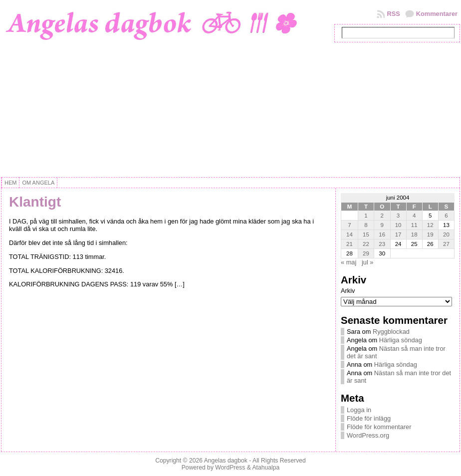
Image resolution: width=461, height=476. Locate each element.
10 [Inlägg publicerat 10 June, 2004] (398, 225)
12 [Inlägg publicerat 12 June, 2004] (430, 225)
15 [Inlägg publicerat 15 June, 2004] (366, 235)
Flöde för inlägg (369, 418)
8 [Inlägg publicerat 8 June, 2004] (366, 225)
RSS (393, 14)
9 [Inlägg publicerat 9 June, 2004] (382, 225)
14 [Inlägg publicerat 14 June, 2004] (349, 235)
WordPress (230, 468)
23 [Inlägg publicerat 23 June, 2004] (382, 244)
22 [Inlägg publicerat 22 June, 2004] (366, 244)
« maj (348, 262)
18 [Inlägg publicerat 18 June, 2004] (414, 235)
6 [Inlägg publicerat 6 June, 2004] (446, 216)
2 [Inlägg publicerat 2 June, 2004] (382, 216)
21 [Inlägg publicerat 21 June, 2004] (349, 244)
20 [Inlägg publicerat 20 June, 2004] (446, 235)
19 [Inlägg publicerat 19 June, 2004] (430, 235)
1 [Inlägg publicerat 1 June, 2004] (366, 216)
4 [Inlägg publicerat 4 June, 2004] (414, 216)
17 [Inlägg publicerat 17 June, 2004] (398, 235)
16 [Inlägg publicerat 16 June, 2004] (382, 235)
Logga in (359, 410)
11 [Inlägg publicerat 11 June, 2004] (414, 225)
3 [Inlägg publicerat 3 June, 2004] (398, 216)
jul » (367, 262)
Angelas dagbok (226, 461)
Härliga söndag (401, 340)
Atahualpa (266, 468)
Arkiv (348, 291)
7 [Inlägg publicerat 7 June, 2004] (349, 225)
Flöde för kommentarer (379, 427)
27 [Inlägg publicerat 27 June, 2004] (446, 244)
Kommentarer (437, 14)
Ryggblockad (391, 332)
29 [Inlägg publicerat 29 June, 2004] (366, 253)
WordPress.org (368, 435)
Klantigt (35, 202)
